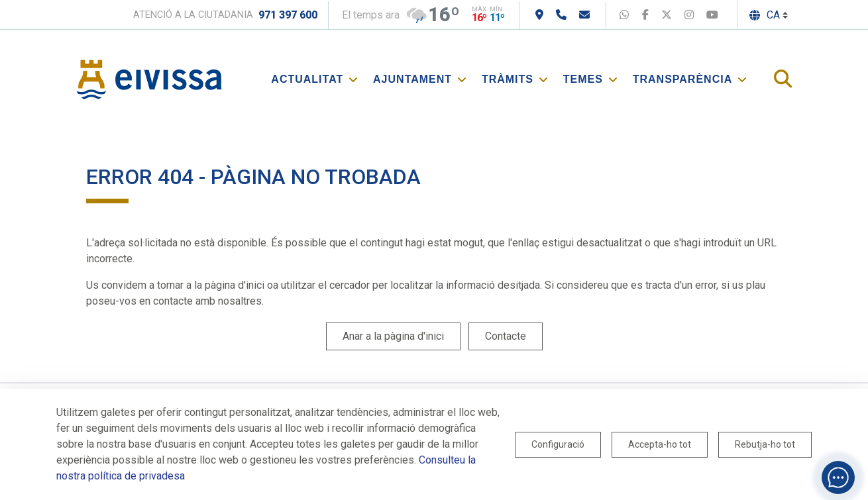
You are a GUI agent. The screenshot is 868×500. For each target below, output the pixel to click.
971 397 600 (288, 15)
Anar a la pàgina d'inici (393, 336)
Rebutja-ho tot (765, 444)
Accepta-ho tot (660, 444)
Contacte (506, 336)
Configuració (558, 444)
